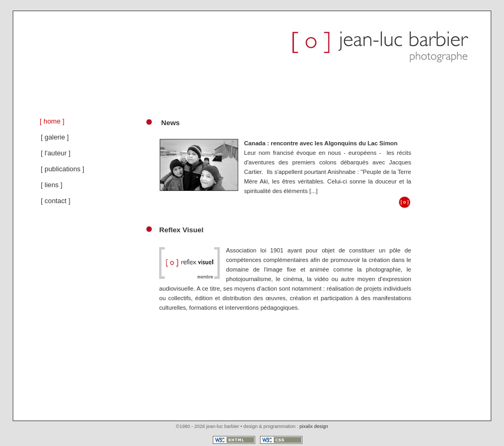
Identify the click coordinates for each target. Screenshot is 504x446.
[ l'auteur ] (56, 153)
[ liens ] (52, 185)
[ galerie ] (55, 137)
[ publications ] (63, 169)
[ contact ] (55, 201)
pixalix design (314, 426)
